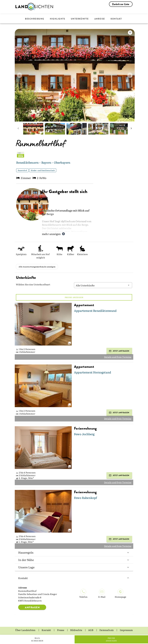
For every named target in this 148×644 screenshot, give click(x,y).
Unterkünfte (80, 19)
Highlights (58, 19)
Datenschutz (107, 630)
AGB (91, 630)
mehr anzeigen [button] (54, 234)
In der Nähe (74, 560)
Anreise (100, 19)
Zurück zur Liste (121, 4)
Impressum (126, 630)
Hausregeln (74, 552)
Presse (61, 630)
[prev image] (20, 75)
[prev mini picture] (18, 129)
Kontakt (116, 19)
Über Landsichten (26, 630)
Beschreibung (35, 19)
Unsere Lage (74, 567)
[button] (103, 285)
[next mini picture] (131, 129)
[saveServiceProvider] (130, 33)
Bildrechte (76, 630)
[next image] (130, 75)
